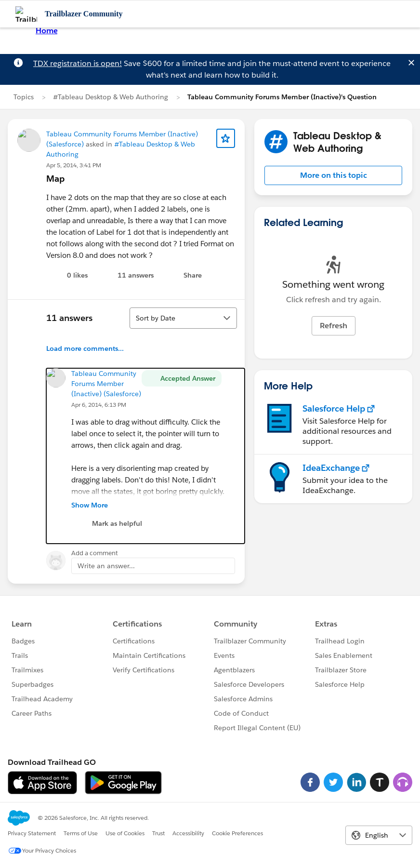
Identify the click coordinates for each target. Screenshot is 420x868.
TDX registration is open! (78, 63)
